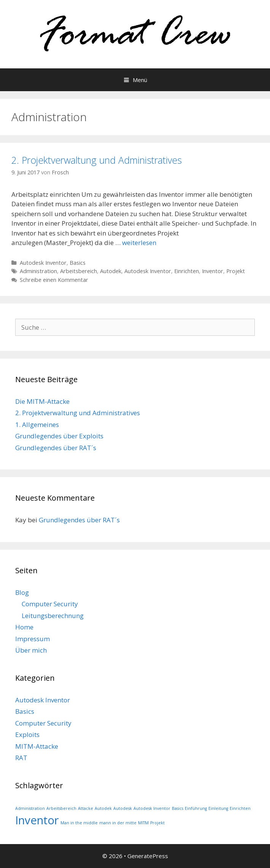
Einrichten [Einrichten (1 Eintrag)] (240, 808)
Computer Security (50, 604)
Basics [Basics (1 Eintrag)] (178, 808)
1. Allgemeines (37, 425)
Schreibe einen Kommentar (54, 280)
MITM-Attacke (37, 746)
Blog (22, 592)
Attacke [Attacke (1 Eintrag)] (86, 808)
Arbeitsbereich (79, 271)
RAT (21, 758)
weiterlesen (139, 243)
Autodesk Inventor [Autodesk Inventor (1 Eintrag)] (152, 808)
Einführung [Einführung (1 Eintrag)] (196, 808)
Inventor (213, 271)
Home (24, 627)
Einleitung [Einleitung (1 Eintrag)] (218, 808)
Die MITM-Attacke (42, 401)
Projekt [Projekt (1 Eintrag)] (157, 823)
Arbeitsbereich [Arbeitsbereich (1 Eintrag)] (61, 808)
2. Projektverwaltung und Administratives (97, 160)
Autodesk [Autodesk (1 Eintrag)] (123, 808)
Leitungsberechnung (53, 616)
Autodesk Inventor (43, 263)
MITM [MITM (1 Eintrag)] (143, 823)
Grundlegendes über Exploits (59, 436)
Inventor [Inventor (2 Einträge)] (37, 820)
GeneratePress (148, 856)
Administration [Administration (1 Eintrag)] (30, 808)
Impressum (33, 639)
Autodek (111, 271)
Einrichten (187, 271)
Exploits (27, 734)
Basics (78, 263)
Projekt (236, 271)
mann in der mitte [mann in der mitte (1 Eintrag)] (118, 823)
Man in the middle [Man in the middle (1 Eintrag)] (79, 823)
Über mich (31, 650)
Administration (38, 271)
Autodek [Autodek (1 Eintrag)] (103, 808)
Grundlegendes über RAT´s (56, 448)
